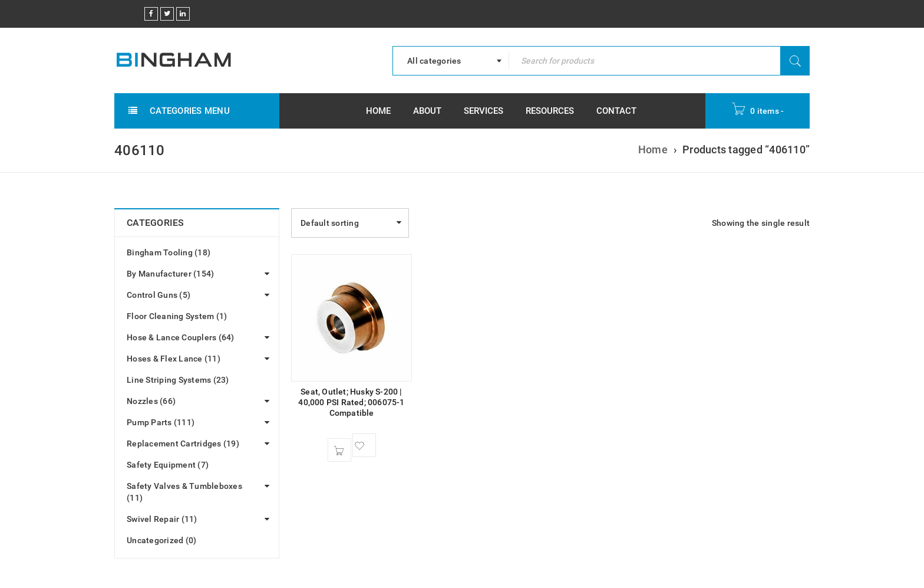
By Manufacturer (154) (170, 274)
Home (653, 150)
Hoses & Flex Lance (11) (174, 359)
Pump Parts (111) (161, 422)
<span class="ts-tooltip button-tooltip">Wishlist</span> (364, 445)
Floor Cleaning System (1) (177, 316)
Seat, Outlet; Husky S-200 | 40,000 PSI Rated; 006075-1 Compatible (351, 402)
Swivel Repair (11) (162, 519)
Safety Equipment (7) (168, 465)
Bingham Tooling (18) (169, 252)
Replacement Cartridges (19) (183, 444)
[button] (339, 450)
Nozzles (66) (151, 401)
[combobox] (451, 61)
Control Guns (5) (159, 295)
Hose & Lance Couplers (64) (181, 337)
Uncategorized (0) (161, 540)
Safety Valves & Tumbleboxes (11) (184, 492)
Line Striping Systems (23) (178, 380)
